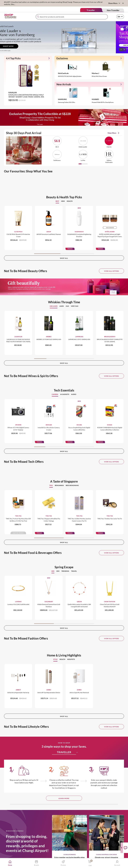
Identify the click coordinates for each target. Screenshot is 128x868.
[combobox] (72, 17)
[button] (121, 70)
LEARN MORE (64, 798)
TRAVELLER (67, 752)
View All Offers (111, 271)
